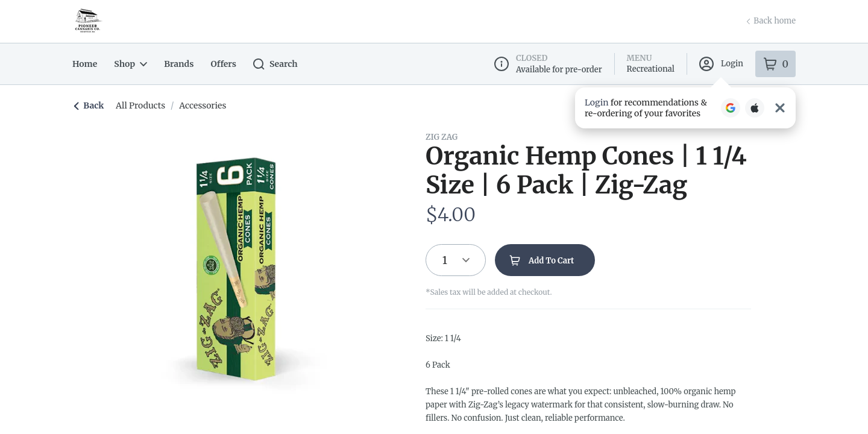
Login (722, 64)
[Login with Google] (731, 107)
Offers (219, 64)
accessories (197, 105)
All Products (138, 105)
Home (84, 64)
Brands (175, 64)
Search (270, 64)
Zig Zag (441, 137)
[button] (685, 107)
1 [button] (445, 260)
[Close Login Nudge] (780, 107)
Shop (129, 64)
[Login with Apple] (755, 107)
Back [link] (89, 105)
